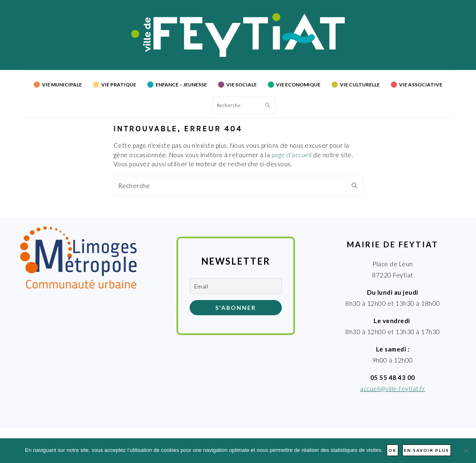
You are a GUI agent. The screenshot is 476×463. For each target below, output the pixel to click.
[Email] (236, 286)
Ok (392, 450)
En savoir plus (427, 450)
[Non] (466, 451)
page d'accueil (292, 155)
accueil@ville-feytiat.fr (392, 389)
